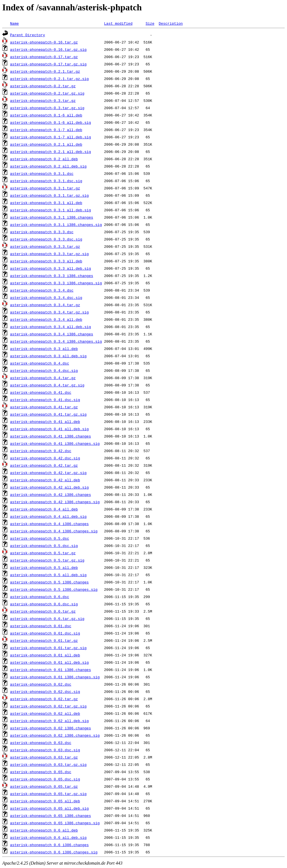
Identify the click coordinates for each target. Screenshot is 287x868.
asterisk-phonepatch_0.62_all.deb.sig (49, 721)
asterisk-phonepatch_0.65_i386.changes (51, 816)
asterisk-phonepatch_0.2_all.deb (44, 159)
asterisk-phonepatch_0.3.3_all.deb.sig (51, 268)
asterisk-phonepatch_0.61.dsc (41, 626)
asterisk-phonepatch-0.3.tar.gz (43, 100)
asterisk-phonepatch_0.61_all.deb (45, 655)
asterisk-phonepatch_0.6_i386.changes (49, 845)
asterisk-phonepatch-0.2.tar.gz (43, 86)
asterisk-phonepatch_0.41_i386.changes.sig (55, 443)
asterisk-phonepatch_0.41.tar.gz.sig (48, 414)
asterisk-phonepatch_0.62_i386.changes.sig (55, 735)
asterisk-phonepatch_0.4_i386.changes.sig (54, 531)
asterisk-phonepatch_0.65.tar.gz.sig (48, 794)
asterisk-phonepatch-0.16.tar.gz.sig (48, 49)
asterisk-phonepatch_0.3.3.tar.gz (45, 246)
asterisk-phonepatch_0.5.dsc (40, 538)
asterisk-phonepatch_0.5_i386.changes (49, 582)
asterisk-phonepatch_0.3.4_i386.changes (52, 334)
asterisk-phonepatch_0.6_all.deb (44, 830)
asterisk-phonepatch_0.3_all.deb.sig (48, 356)
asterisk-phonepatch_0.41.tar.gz (44, 407)
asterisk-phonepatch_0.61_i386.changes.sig (55, 677)
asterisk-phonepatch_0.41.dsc (41, 392)
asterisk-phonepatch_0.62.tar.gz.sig (48, 706)
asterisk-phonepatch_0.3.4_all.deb (46, 319)
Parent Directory (28, 35)
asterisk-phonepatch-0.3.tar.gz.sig (47, 108)
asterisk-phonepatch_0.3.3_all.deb (46, 261)
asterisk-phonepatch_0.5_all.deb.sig (48, 575)
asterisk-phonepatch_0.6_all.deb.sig (48, 837)
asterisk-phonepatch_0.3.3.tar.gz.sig (49, 254)
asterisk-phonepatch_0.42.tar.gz (44, 465)
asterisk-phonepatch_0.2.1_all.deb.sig (51, 152)
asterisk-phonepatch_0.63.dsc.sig (45, 750)
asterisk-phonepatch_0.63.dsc (41, 743)
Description (171, 23)
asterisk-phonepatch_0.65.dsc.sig (45, 779)
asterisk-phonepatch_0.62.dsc (41, 684)
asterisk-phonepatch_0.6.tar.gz (43, 611)
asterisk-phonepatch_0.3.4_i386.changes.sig (56, 341)
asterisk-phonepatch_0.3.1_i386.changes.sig (56, 225)
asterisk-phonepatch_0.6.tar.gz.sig (47, 619)
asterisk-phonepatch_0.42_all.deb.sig (49, 487)
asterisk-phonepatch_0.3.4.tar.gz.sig (49, 312)
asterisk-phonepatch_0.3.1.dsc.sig (46, 181)
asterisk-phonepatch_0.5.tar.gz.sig (47, 560)
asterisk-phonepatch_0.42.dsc (41, 451)
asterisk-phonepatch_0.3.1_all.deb (46, 203)
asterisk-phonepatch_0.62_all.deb (45, 713)
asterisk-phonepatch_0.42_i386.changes (51, 494)
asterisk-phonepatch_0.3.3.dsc (42, 232)
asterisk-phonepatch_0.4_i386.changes (49, 524)
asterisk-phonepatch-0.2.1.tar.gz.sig (49, 79)
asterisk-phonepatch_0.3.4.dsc (42, 290)
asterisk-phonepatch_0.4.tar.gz (43, 378)
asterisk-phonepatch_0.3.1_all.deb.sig (51, 210)
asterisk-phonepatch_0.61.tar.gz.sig (48, 648)
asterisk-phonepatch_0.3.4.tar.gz (45, 305)
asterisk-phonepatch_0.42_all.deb (45, 480)
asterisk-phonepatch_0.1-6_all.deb (46, 115)
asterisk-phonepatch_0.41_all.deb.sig (49, 429)
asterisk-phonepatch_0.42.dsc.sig (45, 458)
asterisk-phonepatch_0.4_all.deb (44, 509)
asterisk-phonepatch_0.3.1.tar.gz (45, 188)
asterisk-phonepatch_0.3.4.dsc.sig (46, 297)
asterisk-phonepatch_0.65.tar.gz (44, 786)
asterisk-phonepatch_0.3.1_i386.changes (52, 217)
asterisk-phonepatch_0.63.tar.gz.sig (48, 764)
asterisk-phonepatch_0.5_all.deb (44, 567)
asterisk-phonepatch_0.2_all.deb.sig (48, 166)
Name (14, 23)
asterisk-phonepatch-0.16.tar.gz (44, 42)
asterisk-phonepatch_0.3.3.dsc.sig (46, 239)
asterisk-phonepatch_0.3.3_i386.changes (52, 276)
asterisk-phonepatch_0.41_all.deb (45, 422)
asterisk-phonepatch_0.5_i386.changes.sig (54, 589)
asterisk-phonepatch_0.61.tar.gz (44, 640)
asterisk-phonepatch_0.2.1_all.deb (46, 144)
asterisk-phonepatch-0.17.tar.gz (44, 57)
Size (150, 23)
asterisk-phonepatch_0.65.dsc (41, 772)
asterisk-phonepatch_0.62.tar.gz (44, 699)
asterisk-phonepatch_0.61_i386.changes (51, 670)
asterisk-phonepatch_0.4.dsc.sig (44, 370)
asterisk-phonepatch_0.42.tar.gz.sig (48, 473)
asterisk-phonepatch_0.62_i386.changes (51, 728)
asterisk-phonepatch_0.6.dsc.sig (44, 604)
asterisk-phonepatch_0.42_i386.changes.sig (55, 502)
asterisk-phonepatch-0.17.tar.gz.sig (48, 64)
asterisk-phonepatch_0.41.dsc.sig (45, 400)
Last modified (118, 23)
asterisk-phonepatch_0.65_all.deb (45, 801)
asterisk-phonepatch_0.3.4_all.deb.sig (51, 327)
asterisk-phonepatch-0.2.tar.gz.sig (47, 93)
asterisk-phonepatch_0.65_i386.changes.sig (55, 823)
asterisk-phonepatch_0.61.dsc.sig (45, 633)
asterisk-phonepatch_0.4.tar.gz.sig (47, 385)
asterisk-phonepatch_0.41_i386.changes (51, 436)
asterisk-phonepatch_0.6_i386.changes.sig (54, 852)
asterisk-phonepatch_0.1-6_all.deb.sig (51, 122)
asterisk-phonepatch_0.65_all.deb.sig (49, 808)
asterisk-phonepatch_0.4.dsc (40, 363)
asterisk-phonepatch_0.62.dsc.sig (45, 691)
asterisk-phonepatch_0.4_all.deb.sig (48, 516)
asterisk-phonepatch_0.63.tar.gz (44, 757)
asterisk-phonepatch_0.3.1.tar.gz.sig (49, 195)
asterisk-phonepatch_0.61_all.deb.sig (49, 662)
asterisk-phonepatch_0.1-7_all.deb (46, 130)
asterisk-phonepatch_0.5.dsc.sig (44, 546)
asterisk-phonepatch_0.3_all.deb (44, 349)
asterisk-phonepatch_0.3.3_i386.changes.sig (56, 283)
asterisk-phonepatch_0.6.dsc (40, 597)
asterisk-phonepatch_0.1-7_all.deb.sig (51, 137)
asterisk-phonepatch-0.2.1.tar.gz (45, 71)
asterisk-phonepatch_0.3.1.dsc (42, 173)
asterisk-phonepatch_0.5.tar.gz (43, 553)
